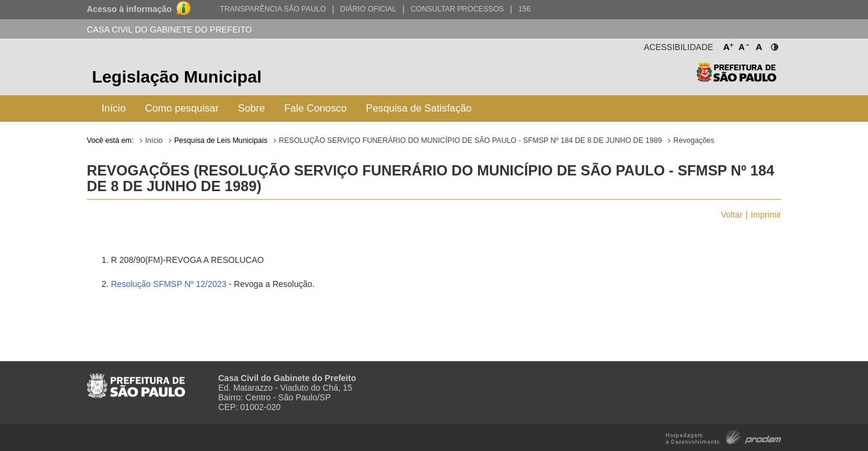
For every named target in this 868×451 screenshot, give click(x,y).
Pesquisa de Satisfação (419, 108)
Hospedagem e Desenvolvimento (724, 436)
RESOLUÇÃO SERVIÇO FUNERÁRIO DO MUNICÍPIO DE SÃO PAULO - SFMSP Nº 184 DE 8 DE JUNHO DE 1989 (471, 140)
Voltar (732, 215)
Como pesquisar (182, 108)
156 (524, 9)
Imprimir (766, 215)
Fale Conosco (316, 108)
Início (113, 108)
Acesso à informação (129, 9)
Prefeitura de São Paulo (736, 79)
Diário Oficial (368, 9)
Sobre (252, 108)
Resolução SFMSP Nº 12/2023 (169, 284)
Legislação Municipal (177, 77)
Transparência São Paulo (273, 9)
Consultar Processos (457, 9)
